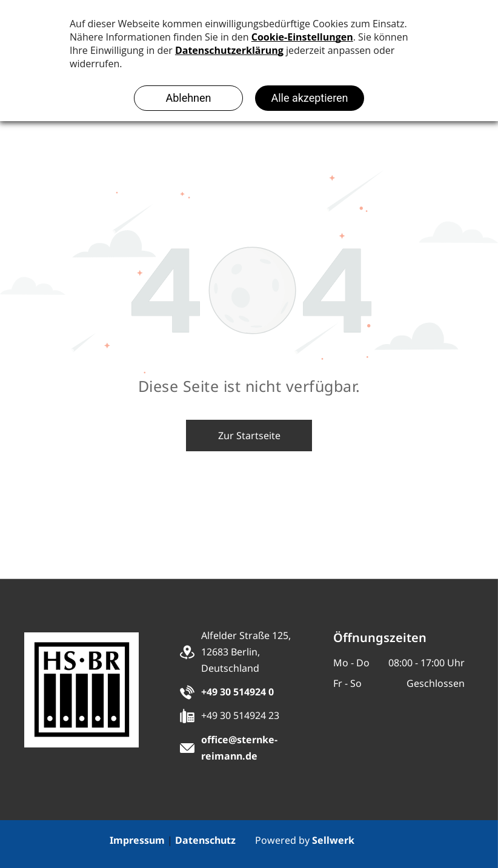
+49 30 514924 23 (240, 715)
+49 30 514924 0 (237, 692)
